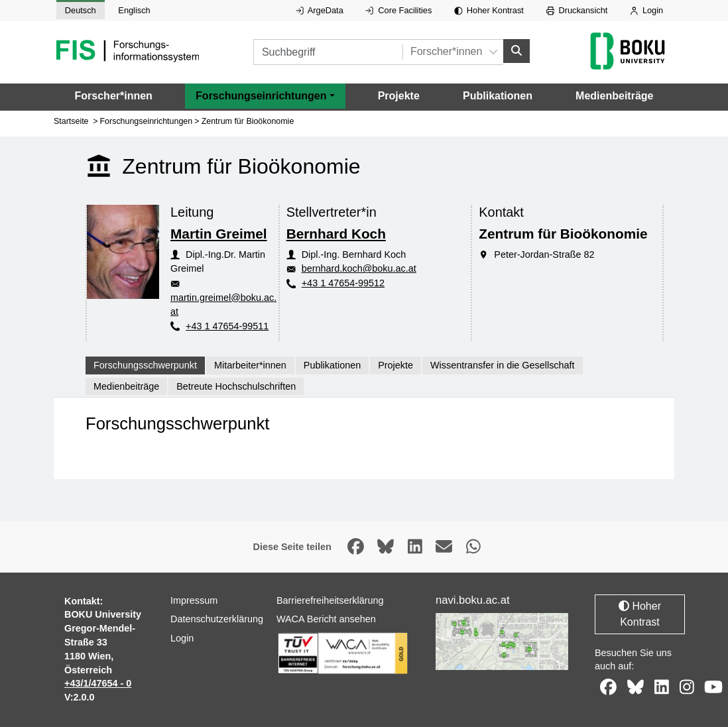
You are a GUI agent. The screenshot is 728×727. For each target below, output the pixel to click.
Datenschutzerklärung (217, 619)
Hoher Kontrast (489, 10)
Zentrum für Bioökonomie (248, 121)
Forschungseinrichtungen (147, 121)
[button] (265, 96)
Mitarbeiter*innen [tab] (250, 365)
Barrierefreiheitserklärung (330, 600)
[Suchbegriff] (328, 52)
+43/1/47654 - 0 (98, 683)
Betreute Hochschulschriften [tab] (236, 386)
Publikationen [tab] (332, 365)
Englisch (134, 10)
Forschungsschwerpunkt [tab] (145, 365)
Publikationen (498, 96)
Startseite (71, 121)
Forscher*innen (114, 96)
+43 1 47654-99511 (227, 326)
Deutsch (81, 10)
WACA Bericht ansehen (326, 619)
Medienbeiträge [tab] (126, 386)
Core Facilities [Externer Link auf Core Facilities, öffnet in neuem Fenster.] (398, 10)
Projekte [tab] (395, 365)
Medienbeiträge (614, 96)
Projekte (399, 96)
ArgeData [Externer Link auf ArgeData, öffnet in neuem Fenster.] (320, 10)
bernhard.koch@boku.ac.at (359, 268)
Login (646, 10)
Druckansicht (577, 10)
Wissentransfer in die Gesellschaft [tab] (503, 365)
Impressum (194, 600)
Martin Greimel (219, 234)
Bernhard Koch (336, 234)
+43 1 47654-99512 (343, 283)
